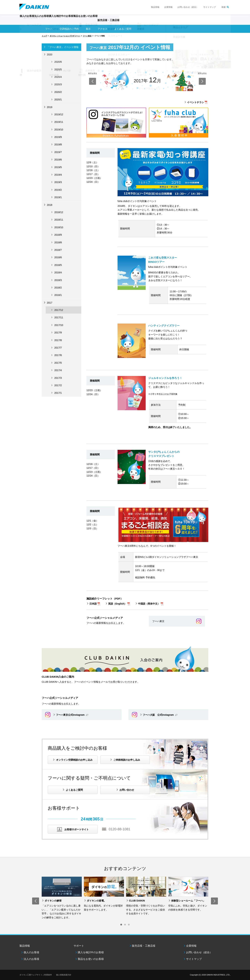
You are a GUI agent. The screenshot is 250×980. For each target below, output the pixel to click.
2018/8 (58, 242)
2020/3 (58, 84)
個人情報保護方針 (64, 975)
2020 (50, 55)
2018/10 (59, 227)
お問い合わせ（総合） (188, 7)
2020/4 (58, 77)
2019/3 (58, 182)
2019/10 (59, 130)
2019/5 (58, 167)
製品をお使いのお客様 (91, 959)
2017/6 (58, 355)
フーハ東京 (87, 36)
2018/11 (59, 220)
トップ (44, 36)
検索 (224, 7)
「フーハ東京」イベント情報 (63, 47)
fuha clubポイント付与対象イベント (137, 201)
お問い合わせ (127, 790)
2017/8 (58, 340)
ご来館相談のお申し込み (127, 760)
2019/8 (58, 144)
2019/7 (58, 152)
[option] (62, 898)
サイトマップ (210, 7)
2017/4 (58, 370)
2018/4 (58, 272)
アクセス (102, 29)
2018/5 (58, 265)
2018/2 (58, 288)
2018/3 (58, 280)
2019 (50, 107)
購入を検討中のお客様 (91, 952)
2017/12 (59, 310)
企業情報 (168, 7)
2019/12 (59, 114)
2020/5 (58, 69)
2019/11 (59, 122)
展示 (88, 29)
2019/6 (58, 160)
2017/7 (58, 348)
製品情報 (155, 7)
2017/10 (59, 325)
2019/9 (58, 137)
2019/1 (58, 197)
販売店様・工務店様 (135, 22)
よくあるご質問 (74, 790)
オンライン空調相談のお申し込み (74, 760)
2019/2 (58, 190)
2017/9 (58, 333)
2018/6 (58, 257)
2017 (50, 303)
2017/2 (58, 385)
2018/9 (58, 235)
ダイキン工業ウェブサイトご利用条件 (36, 975)
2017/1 (58, 393)
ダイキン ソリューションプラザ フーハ (65, 36)
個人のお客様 (31, 952)
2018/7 (58, 250)
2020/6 (58, 62)
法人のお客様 (31, 959)
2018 (50, 205)
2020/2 (58, 92)
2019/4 (58, 175)
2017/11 (59, 317)
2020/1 (58, 100)
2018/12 (59, 212)
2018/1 (58, 295)
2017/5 (58, 363)
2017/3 (58, 378)
